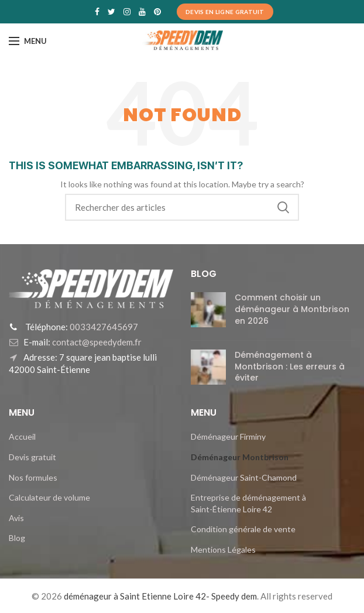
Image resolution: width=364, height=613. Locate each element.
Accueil (22, 436)
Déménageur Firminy (228, 436)
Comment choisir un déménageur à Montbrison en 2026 (292, 309)
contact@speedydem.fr (96, 342)
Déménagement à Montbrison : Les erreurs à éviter (290, 366)
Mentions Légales (223, 549)
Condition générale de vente (243, 529)
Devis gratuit (32, 457)
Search (283, 207)
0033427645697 (103, 327)
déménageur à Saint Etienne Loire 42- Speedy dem (160, 596)
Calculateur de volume (49, 497)
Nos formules (33, 477)
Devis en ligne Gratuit (225, 12)
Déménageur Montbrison (240, 457)
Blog (17, 538)
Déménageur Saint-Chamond (244, 477)
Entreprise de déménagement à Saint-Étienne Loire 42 (248, 503)
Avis (16, 518)
